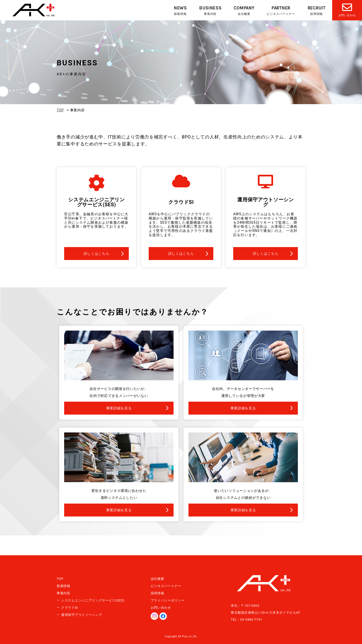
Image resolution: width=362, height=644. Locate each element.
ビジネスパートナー (281, 10)
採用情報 (317, 10)
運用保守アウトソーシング (82, 615)
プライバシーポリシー (168, 600)
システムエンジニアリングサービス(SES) (93, 600)
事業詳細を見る (119, 408)
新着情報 (180, 10)
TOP (60, 579)
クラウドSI (69, 608)
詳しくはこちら (97, 254)
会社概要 (244, 10)
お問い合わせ (161, 608)
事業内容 (210, 10)
